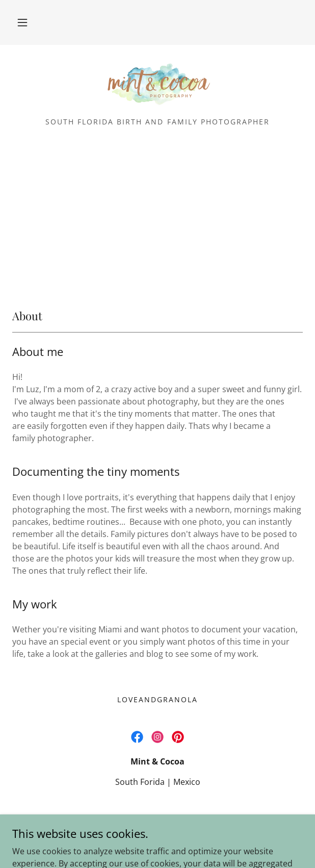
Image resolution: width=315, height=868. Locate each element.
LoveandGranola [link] (157, 699)
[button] (22, 22)
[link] (157, 85)
